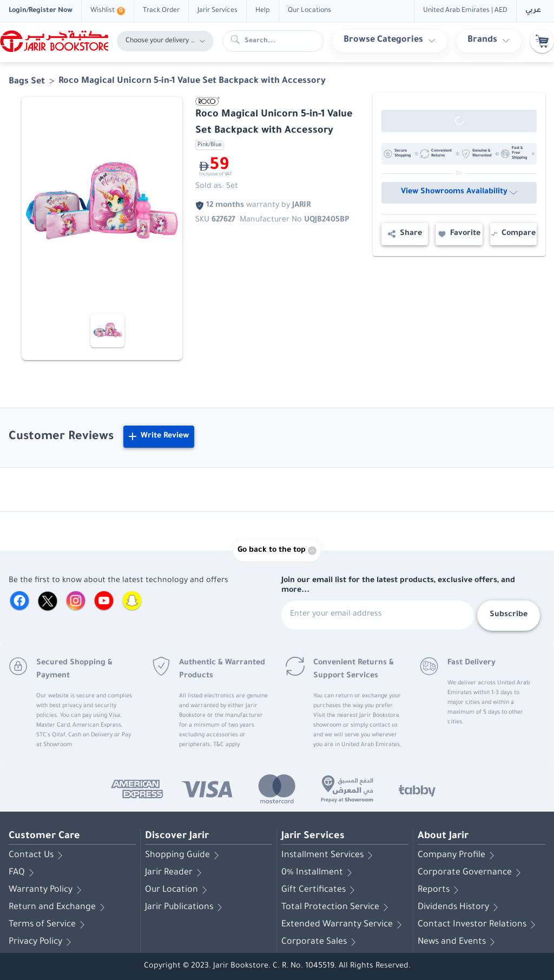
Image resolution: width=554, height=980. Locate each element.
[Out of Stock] (459, 121)
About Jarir (443, 837)
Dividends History (460, 907)
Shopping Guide (184, 855)
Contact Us (38, 855)
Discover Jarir (177, 837)
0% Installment (319, 873)
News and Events (458, 942)
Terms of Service (49, 925)
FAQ (23, 873)
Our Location (178, 890)
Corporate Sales (321, 942)
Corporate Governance (471, 873)
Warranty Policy (47, 890)
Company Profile (458, 855)
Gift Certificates (320, 890)
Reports (440, 890)
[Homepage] (54, 41)
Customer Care (44, 837)
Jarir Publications (186, 907)
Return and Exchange (59, 907)
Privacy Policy (42, 942)
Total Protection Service (337, 907)
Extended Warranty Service (344, 925)
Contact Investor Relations (479, 925)
